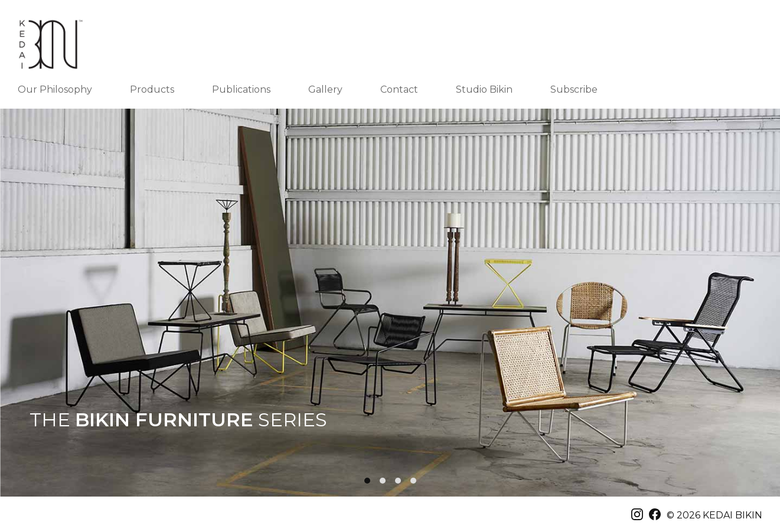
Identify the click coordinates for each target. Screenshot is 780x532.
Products (152, 89)
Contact (399, 89)
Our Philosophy (55, 89)
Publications (241, 89)
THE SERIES (178, 420)
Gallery (325, 89)
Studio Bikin (484, 89)
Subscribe (574, 89)
